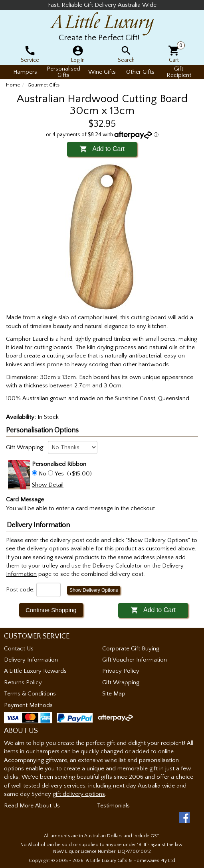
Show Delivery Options (94, 590)
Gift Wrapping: (25, 447)
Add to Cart (102, 149)
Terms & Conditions (30, 694)
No (43, 474)
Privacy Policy (121, 671)
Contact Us (19, 649)
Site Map (114, 694)
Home (13, 85)
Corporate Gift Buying (131, 649)
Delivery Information (31, 660)
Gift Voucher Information (135, 660)
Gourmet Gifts (44, 85)
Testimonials (113, 806)
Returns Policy (23, 682)
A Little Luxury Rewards (35, 671)
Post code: (20, 590)
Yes (59, 474)
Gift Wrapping (121, 682)
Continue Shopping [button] (51, 610)
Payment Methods (28, 705)
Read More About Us (32, 806)
